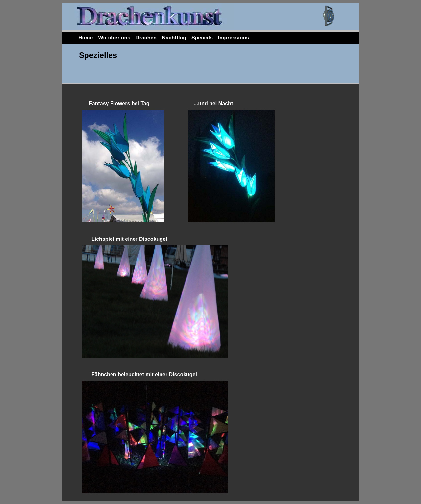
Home (86, 38)
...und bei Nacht (213, 103)
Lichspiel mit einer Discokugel (129, 239)
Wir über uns (114, 38)
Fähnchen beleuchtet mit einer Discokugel (144, 375)
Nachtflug (174, 38)
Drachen (146, 38)
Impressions (234, 38)
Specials (202, 38)
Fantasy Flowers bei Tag (120, 103)
